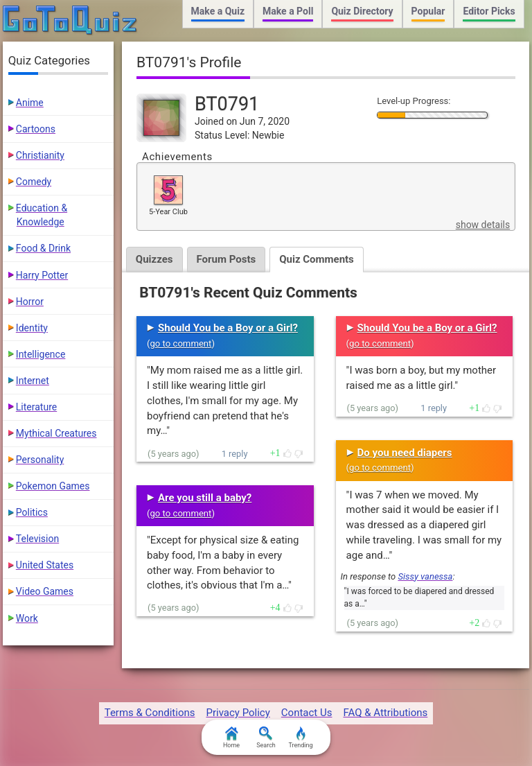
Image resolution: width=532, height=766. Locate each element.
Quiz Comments (317, 259)
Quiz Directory (362, 11)
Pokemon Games (53, 486)
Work (27, 618)
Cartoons (36, 129)
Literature (36, 407)
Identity (32, 328)
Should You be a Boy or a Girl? (228, 328)
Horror (30, 302)
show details (483, 225)
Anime (30, 103)
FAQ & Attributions (385, 713)
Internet (33, 381)
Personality (40, 460)
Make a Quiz (218, 11)
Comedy (34, 182)
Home (231, 738)
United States (45, 565)
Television (37, 539)
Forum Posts (227, 259)
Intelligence (41, 354)
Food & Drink (43, 248)
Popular (428, 11)
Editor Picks (489, 11)
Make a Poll (288, 11)
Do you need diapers (405, 453)
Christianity (40, 155)
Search (266, 738)
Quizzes (154, 259)
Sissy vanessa (425, 576)
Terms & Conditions (150, 713)
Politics (32, 512)
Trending (300, 738)
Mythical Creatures (56, 433)
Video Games (45, 591)
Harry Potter (42, 275)
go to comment (181, 343)
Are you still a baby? (205, 498)
